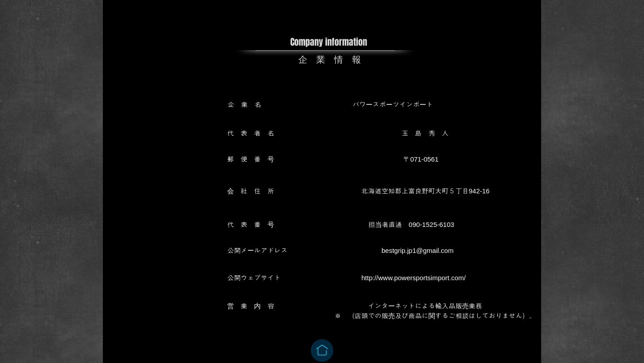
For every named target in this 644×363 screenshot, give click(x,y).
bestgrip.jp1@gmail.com (417, 250)
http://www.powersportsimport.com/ (413, 278)
